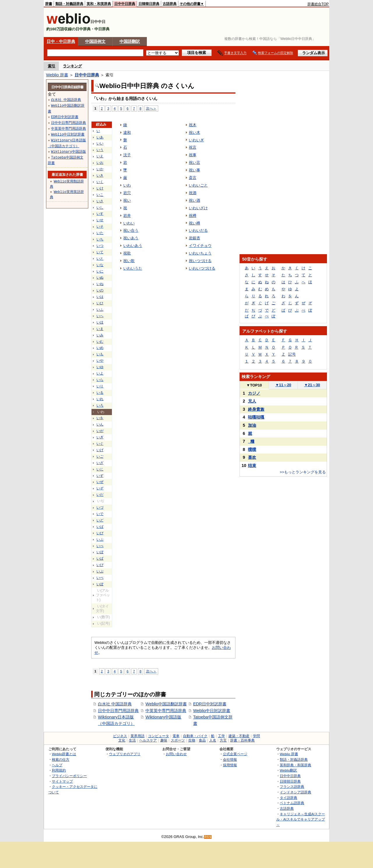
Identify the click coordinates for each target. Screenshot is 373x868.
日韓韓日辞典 (149, 4)
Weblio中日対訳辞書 (212, 711)
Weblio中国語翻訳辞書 (166, 704)
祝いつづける (200, 261)
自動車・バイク (195, 736)
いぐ (100, 444)
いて (100, 252)
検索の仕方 (61, 759)
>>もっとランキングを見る (303, 472)
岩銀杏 (195, 238)
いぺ (100, 578)
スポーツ (178, 740)
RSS (208, 837)
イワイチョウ (200, 246)
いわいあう (133, 246)
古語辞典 (170, 4)
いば (100, 527)
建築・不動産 (239, 736)
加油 (252, 425)
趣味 (164, 740)
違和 (127, 132)
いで (100, 514)
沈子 (127, 155)
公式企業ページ (235, 754)
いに (100, 271)
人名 (213, 740)
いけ (100, 188)
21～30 (312, 385)
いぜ (100, 482)
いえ (100, 156)
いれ (100, 399)
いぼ (100, 552)
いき (100, 175)
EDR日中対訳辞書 (210, 704)
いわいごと (198, 185)
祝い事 (195, 170)
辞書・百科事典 (242, 740)
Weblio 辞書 (57, 75)
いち (100, 239)
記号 (292, 354)
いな (100, 265)
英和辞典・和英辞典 (295, 765)
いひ (100, 303)
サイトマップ (62, 781)
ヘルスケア (148, 740)
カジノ (254, 393)
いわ (127, 185)
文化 (122, 740)
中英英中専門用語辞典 (166, 711)
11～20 (283, 385)
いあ (100, 137)
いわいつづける (202, 268)
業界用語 (138, 736)
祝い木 (195, 132)
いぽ (100, 584)
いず (100, 476)
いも (100, 354)
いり (100, 386)
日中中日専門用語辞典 (118, 711)
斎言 (193, 178)
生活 (132, 740)
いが (100, 431)
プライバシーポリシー (69, 776)
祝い (127, 200)
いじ (100, 469)
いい (100, 143)
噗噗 (252, 449)
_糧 (251, 441)
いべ (100, 546)
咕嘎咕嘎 (256, 417)
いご (100, 456)
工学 (221, 736)
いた (100, 233)
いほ (100, 322)
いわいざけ (198, 208)
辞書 (49, 4)
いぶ (100, 540)
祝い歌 (129, 261)
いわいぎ (196, 140)
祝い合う (131, 230)
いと (100, 259)
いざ (100, 463)
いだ (100, 495)
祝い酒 (195, 200)
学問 (256, 736)
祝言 (193, 147)
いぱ (100, 558)
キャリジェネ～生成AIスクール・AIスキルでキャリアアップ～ (301, 819)
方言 (223, 740)
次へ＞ (151, 108)
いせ (100, 220)
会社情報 (230, 759)
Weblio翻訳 (288, 770)
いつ (100, 246)
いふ (100, 310)
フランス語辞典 (292, 787)
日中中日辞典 (125, 4)
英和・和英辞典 (99, 4)
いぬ (100, 277)
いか (100, 169)
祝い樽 (195, 223)
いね (100, 284)
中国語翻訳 (130, 41)
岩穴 (127, 193)
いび (100, 533)
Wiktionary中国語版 (163, 717)
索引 (52, 66)
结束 (252, 465)
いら (100, 380)
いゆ (100, 367)
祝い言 (195, 162)
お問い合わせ (176, 754)
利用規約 (59, 770)
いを (100, 418)
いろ (100, 405)
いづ (100, 507)
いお (100, 163)
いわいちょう (200, 253)
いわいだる (198, 230)
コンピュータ (159, 736)
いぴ (100, 565)
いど (100, 520)
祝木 (193, 125)
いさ (100, 201)
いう (100, 150)
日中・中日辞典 (61, 41)
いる (100, 393)
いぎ (100, 437)
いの (100, 290)
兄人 (252, 401)
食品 (202, 740)
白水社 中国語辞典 (115, 704)
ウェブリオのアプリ (125, 754)
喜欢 (252, 457)
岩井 (127, 216)
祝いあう (131, 238)
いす (100, 214)
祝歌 (127, 253)
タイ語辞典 (288, 798)
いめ (100, 348)
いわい (129, 223)
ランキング (72, 66)
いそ (100, 226)
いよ (100, 373)
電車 (176, 736)
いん (100, 424)
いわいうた (133, 268)
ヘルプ (57, 765)
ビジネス (120, 736)
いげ (100, 450)
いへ (100, 316)
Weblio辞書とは (64, 754)
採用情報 (230, 765)
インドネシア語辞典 (295, 792)
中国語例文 (95, 41)
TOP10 (254, 385)
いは (100, 297)
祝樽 (193, 216)
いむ (100, 342)
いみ (100, 335)
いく (100, 182)
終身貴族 (256, 409)
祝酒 (193, 193)
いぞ (100, 488)
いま (100, 329)
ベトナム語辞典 (292, 803)
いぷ (100, 571)
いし (100, 208)
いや (100, 361)
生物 (192, 740)
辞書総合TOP (318, 4)
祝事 (193, 155)
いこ (100, 195)
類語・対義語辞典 (69, 4)
